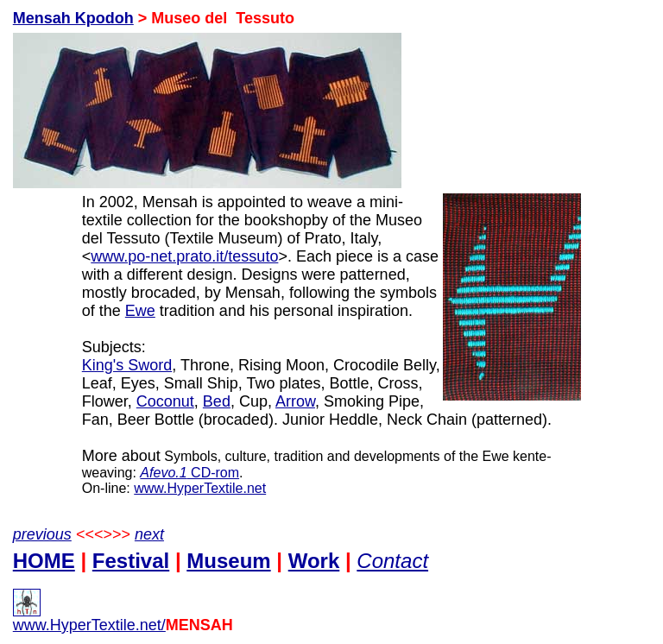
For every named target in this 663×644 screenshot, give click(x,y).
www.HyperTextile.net (200, 488)
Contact (392, 561)
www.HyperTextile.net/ (89, 618)
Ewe (140, 311)
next (149, 534)
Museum (228, 561)
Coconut (165, 401)
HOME (44, 561)
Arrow (295, 401)
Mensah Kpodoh (73, 18)
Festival (131, 561)
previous (42, 534)
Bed (217, 401)
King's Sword (127, 365)
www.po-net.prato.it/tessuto (184, 256)
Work (314, 561)
